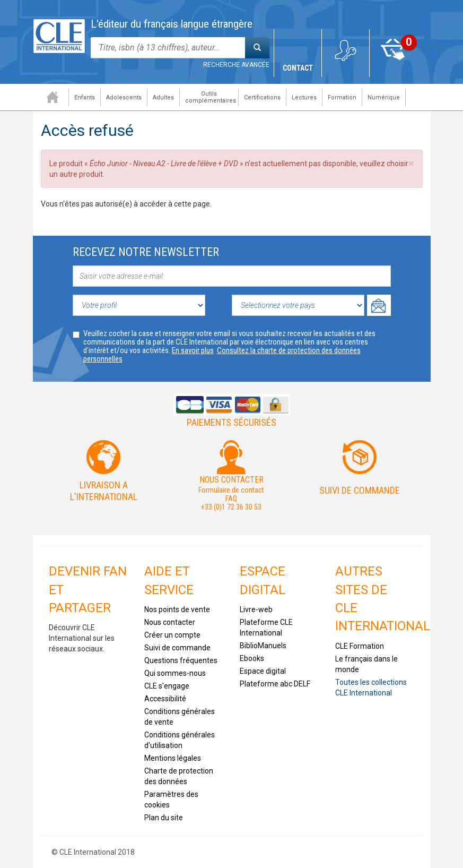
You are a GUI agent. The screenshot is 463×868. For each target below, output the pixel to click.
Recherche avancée (236, 65)
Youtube (93, 672)
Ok (379, 305)
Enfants (81, 97)
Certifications (259, 97)
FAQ (231, 499)
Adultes (160, 97)
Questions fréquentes (181, 660)
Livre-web (256, 609)
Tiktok (62, 702)
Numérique (380, 97)
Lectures (300, 97)
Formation (338, 97)
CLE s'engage (167, 686)
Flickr (62, 732)
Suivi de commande (360, 490)
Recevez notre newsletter (146, 252)
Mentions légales (173, 758)
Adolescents (120, 97)
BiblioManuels (263, 646)
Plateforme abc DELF (275, 684)
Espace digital (263, 671)
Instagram (93, 702)
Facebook (62, 672)
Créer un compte (172, 635)
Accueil (49, 97)
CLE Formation (360, 646)
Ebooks (252, 658)
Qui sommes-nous (175, 673)
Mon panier (393, 68)
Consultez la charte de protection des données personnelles (222, 355)
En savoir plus (193, 350)
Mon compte (346, 68)
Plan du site (164, 818)
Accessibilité (165, 699)
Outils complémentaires (207, 97)
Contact (298, 68)
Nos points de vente (177, 609)
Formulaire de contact (231, 490)
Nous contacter (170, 622)
